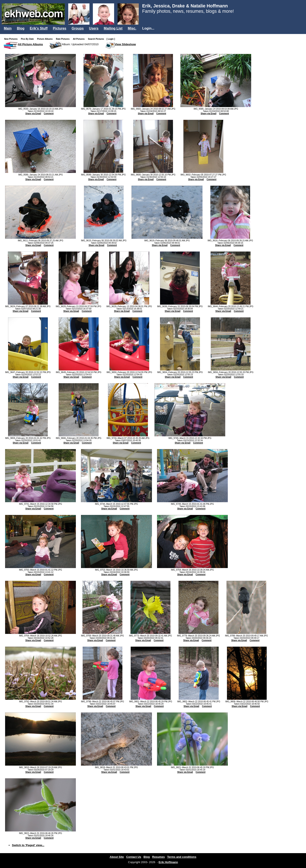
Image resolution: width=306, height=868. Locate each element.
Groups (78, 28)
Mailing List (113, 28)
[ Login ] (111, 39)
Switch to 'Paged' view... (28, 845)
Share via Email (33, 114)
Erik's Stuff (39, 28)
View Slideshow (125, 44)
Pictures (60, 28)
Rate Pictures (64, 39)
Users (94, 28)
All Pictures (80, 39)
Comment (49, 114)
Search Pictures (97, 39)
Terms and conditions (182, 857)
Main (8, 28)
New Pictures (12, 39)
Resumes (158, 857)
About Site (117, 857)
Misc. (132, 28)
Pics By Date (28, 39)
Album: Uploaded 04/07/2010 (80, 44)
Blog (21, 28)
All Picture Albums (30, 44)
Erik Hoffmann (168, 862)
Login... (148, 28)
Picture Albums (46, 39)
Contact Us (134, 857)
